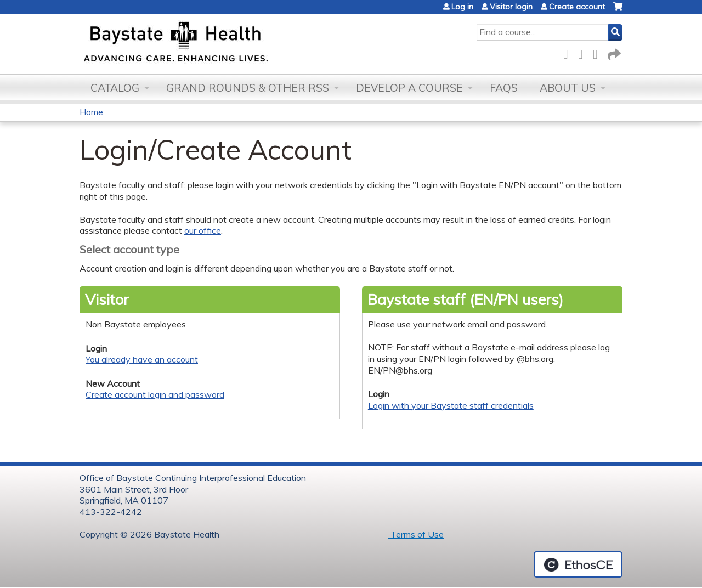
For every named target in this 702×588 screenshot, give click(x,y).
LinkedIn (598, 52)
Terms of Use (416, 534)
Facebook (569, 52)
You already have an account (142, 359)
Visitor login (511, 7)
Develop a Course (409, 88)
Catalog (115, 88)
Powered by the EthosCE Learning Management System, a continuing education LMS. (578, 564)
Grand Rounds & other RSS (248, 88)
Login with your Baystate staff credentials (451, 405)
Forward (613, 52)
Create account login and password (155, 394)
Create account (577, 7)
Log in (462, 7)
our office (203, 230)
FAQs (504, 88)
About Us (568, 88)
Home (91, 112)
